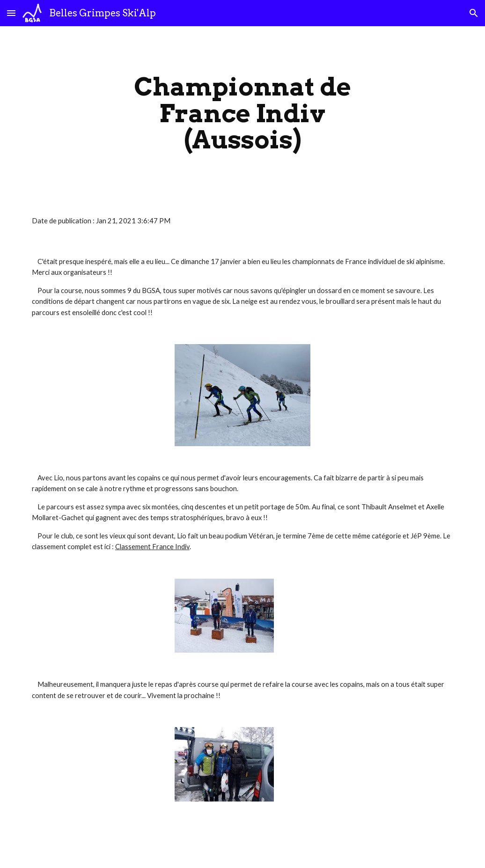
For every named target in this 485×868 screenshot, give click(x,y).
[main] (242, 113)
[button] (11, 13)
